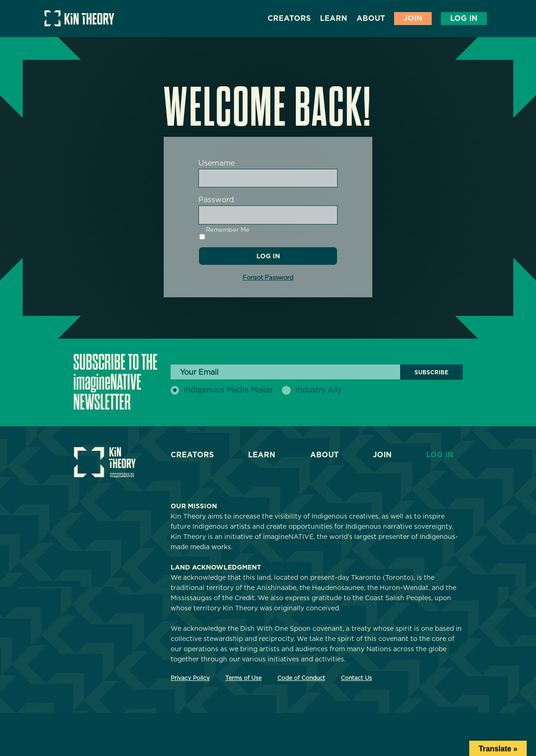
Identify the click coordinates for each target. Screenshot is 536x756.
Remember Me (224, 233)
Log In (464, 18)
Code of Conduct (301, 678)
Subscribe (431, 372)
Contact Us (356, 678)
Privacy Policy (190, 678)
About (371, 18)
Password (216, 200)
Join (413, 18)
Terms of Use (243, 678)
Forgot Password (268, 278)
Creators (289, 18)
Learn (334, 18)
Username (217, 163)
